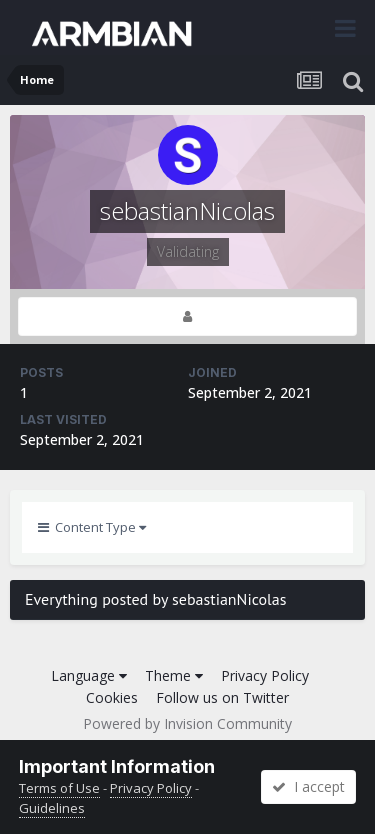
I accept (308, 786)
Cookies (112, 697)
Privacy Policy (265, 675)
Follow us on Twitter (222, 697)
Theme (174, 675)
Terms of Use (59, 788)
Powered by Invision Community (187, 723)
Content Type (92, 527)
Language (89, 675)
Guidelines (52, 808)
